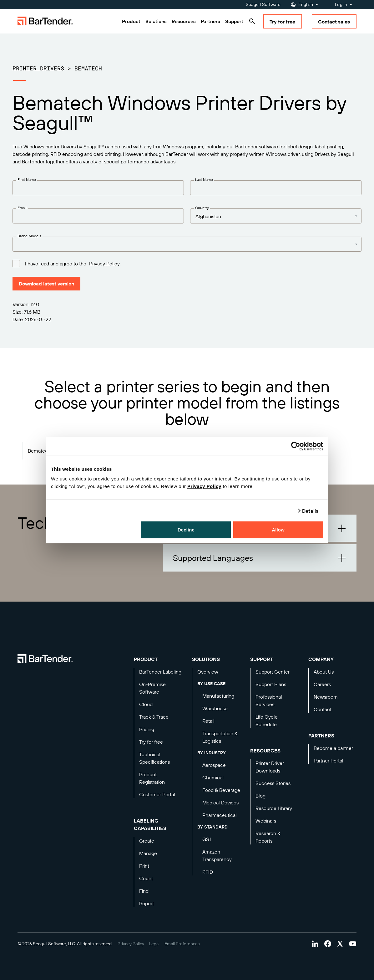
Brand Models (29, 236)
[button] (260, 558)
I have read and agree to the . (73, 263)
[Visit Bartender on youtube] (353, 944)
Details (310, 511)
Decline (186, 530)
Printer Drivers (38, 68)
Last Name (204, 180)
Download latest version (46, 284)
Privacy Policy (204, 486)
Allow (278, 530)
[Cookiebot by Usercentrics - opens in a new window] (296, 446)
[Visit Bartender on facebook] (328, 944)
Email (22, 208)
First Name (27, 180)
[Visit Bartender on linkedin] (315, 944)
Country (202, 208)
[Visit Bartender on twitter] (340, 944)
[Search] (252, 21)
